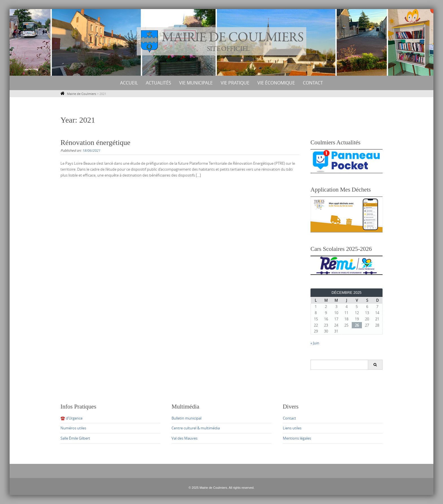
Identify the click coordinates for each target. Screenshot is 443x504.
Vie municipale (196, 83)
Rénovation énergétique (95, 143)
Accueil (129, 83)
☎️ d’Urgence (71, 418)
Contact (313, 83)
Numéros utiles (73, 428)
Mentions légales (297, 438)
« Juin (315, 343)
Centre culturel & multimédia (196, 428)
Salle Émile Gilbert (75, 438)
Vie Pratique (235, 83)
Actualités (158, 83)
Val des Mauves (184, 438)
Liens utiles (292, 428)
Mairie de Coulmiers (82, 94)
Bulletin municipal (186, 418)
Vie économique (276, 83)
